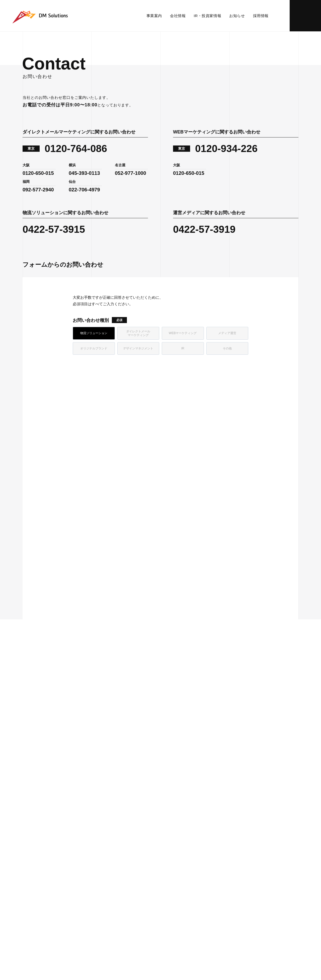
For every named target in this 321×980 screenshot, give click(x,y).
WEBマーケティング (38, 841)
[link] (228, 302)
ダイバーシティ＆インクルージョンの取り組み (120, 863)
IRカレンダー (171, 860)
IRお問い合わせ (173, 880)
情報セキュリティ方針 (86, 918)
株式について (172, 854)
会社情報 (180, 16)
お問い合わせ (305, 16)
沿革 (96, 847)
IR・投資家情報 (209, 16)
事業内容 (32, 819)
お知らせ (237, 16)
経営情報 (168, 834)
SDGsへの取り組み (107, 854)
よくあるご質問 (173, 873)
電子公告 (168, 886)
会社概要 (99, 834)
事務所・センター (105, 841)
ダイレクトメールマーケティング (48, 834)
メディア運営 (33, 847)
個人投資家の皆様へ (176, 867)
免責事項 (168, 893)
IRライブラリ (171, 847)
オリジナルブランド (38, 854)
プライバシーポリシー (40, 918)
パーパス (99, 828)
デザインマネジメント (40, 860)
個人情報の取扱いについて (135, 918)
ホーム (27, 671)
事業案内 (156, 16)
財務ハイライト (173, 841)
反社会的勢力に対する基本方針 (191, 918)
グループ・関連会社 (107, 873)
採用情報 (261, 16)
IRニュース (170, 828)
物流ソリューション (38, 828)
